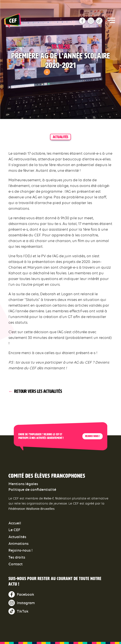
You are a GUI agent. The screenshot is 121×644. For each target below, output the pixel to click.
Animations (18, 544)
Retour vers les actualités (38, 391)
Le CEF (14, 530)
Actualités (17, 537)
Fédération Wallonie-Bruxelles (31, 509)
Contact (16, 564)
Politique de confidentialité (32, 490)
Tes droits (17, 557)
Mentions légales (23, 484)
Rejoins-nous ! (92, 436)
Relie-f (49, 498)
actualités (60, 137)
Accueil (15, 523)
